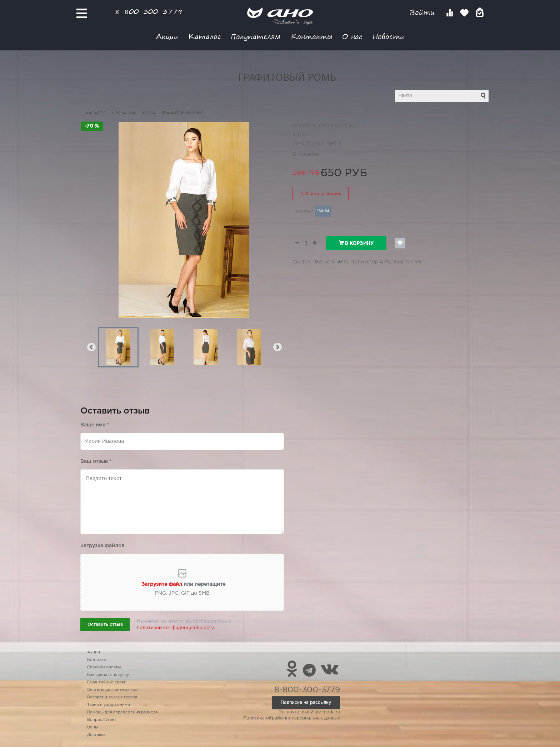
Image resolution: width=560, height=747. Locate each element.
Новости (388, 36)
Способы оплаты (104, 667)
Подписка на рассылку (306, 703)
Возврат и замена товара (112, 697)
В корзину (356, 243)
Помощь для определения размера (122, 712)
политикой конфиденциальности (176, 628)
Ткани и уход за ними (109, 705)
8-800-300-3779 (149, 11)
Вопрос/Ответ (102, 720)
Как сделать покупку (108, 675)
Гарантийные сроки (107, 682)
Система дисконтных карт (113, 690)
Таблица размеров (321, 194)
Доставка (96, 735)
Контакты (311, 36)
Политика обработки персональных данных (292, 718)
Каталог (204, 36)
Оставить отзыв (105, 625)
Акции (167, 36)
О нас (352, 36)
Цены (92, 727)
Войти (423, 12)
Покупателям (256, 36)
